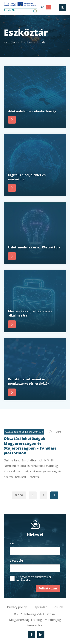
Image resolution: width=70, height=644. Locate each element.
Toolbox (27, 42)
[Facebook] (31, 634)
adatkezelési (43, 577)
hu (49, 7)
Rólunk (58, 607)
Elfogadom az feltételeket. (34, 579)
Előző (19, 495)
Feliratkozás (48, 588)
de (43, 7)
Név (12, 543)
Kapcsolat (40, 607)
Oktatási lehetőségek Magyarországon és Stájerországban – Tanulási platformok (30, 446)
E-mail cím (16, 561)
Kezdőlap (10, 42)
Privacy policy (17, 607)
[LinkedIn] (41, 634)
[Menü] (63, 7)
